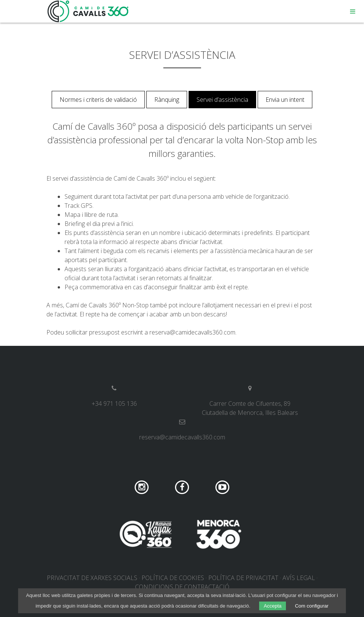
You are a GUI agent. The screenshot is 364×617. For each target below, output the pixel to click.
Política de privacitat (243, 578)
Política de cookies (173, 578)
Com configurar (312, 606)
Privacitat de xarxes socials (92, 578)
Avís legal (299, 578)
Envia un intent (285, 100)
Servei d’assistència (222, 100)
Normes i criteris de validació (98, 100)
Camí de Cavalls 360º (88, 11)
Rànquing (167, 100)
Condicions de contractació (182, 587)
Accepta (273, 606)
